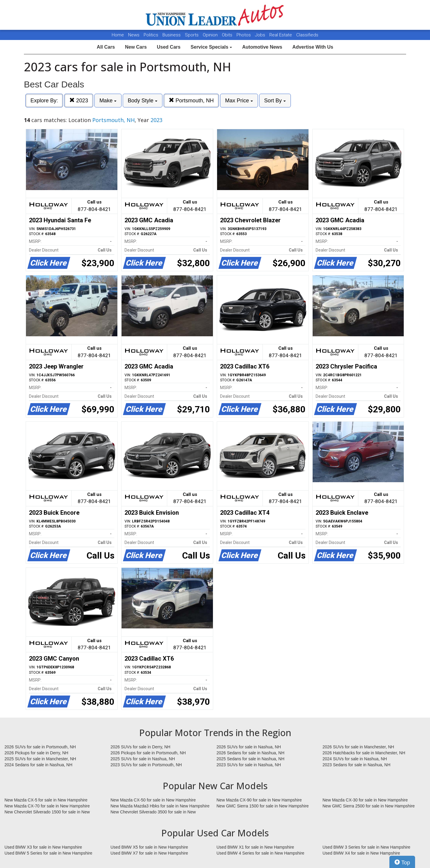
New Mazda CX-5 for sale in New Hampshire (46, 800)
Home (118, 35)
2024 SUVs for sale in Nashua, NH (355, 759)
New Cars (136, 47)
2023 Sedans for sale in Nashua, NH (356, 765)
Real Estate (281, 35)
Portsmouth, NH (191, 100)
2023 (79, 100)
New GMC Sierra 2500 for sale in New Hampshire (369, 806)
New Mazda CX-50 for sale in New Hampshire (153, 800)
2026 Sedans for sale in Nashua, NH (250, 753)
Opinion (211, 35)
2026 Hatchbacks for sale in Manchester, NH (364, 753)
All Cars (106, 47)
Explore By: (44, 101)
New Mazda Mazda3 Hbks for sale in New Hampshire (160, 806)
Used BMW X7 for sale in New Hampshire (149, 853)
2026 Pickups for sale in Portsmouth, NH (148, 753)
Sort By (275, 101)
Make (108, 101)
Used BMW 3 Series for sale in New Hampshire (366, 847)
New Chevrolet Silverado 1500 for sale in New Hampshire (47, 812)
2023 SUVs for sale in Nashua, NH (249, 765)
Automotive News (262, 47)
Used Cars (169, 47)
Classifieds (307, 35)
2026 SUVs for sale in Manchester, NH (358, 747)
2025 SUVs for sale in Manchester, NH (40, 759)
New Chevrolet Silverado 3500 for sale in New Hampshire (153, 812)
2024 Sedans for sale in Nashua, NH (38, 765)
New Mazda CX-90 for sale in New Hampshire (259, 800)
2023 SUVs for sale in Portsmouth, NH (146, 765)
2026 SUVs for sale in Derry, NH (140, 747)
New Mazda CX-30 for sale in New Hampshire (365, 800)
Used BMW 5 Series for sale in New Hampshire (48, 853)
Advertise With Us (313, 47)
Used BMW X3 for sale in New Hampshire (43, 847)
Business (172, 35)
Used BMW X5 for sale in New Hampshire (149, 847)
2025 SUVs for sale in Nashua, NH (143, 759)
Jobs (261, 35)
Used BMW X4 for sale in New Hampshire (361, 853)
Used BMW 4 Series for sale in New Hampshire (260, 853)
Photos (244, 35)
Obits (228, 35)
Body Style (143, 101)
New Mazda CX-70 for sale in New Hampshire (47, 806)
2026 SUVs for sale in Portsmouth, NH (40, 747)
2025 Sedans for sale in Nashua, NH (250, 759)
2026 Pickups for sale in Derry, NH (36, 753)
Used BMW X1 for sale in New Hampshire (255, 847)
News (134, 35)
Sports (192, 35)
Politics (151, 35)
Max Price (239, 101)
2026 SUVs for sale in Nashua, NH (249, 747)
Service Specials (211, 47)
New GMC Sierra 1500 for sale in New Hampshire (263, 806)
